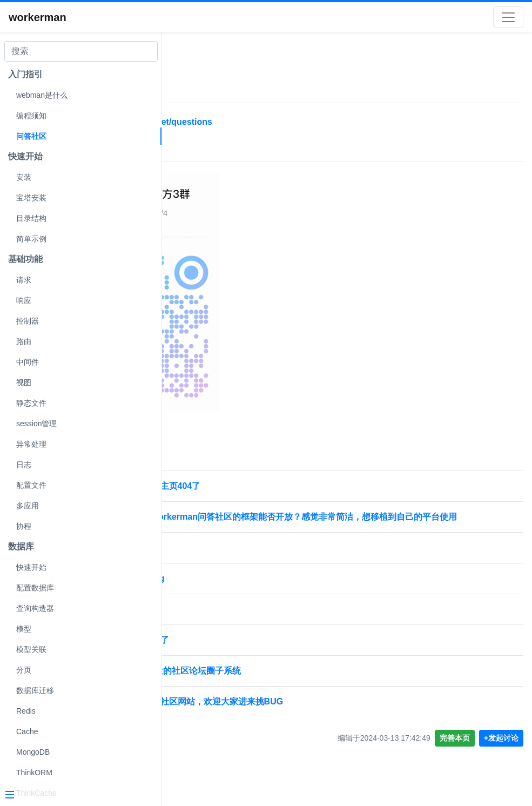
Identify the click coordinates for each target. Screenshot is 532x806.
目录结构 (31, 218)
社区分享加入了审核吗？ (218, 622)
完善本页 (455, 751)
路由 (24, 341)
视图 (24, 382)
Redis (26, 711)
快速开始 (31, 567)
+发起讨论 (501, 751)
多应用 (28, 506)
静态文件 (31, 403)
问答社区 (31, 136)
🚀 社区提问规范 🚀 (210, 560)
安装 (24, 177)
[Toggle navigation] (508, 17)
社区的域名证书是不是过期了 (227, 653)
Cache (27, 731)
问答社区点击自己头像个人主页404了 (243, 486)
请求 (24, 280)
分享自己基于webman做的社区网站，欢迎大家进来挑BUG (284, 714)
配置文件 (31, 485)
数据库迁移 (35, 690)
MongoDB (33, 752)
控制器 (28, 321)
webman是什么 (42, 95)
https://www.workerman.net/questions (248, 122)
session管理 (36, 424)
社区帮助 (197, 63)
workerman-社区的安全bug (225, 591)
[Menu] (77, 796)
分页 (24, 670)
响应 (24, 300)
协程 (24, 526)
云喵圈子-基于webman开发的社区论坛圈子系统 (263, 684)
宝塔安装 (31, 198)
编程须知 (31, 116)
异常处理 (31, 444)
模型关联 (31, 649)
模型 (24, 629)
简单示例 (31, 239)
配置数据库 (35, 588)
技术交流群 (199, 150)
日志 (24, 465)
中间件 (28, 362)
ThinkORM (34, 773)
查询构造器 (35, 608)
